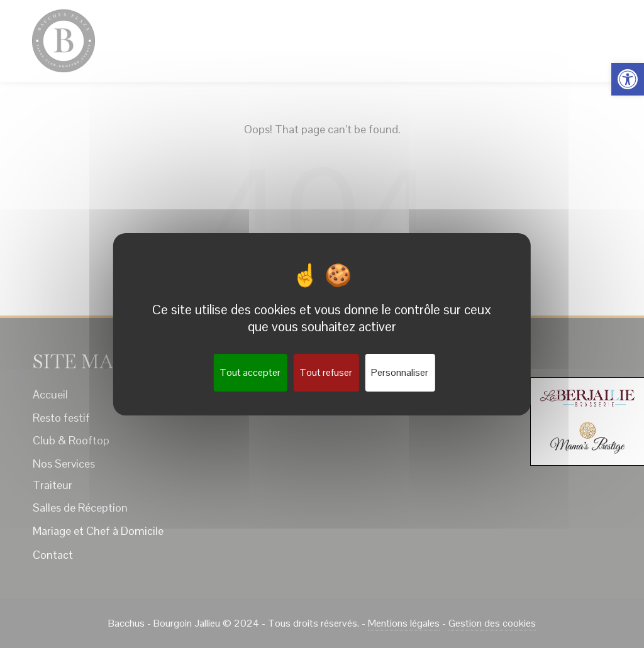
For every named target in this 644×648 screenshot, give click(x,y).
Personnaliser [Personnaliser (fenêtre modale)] (400, 372)
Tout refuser (326, 372)
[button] (628, 79)
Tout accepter (250, 372)
